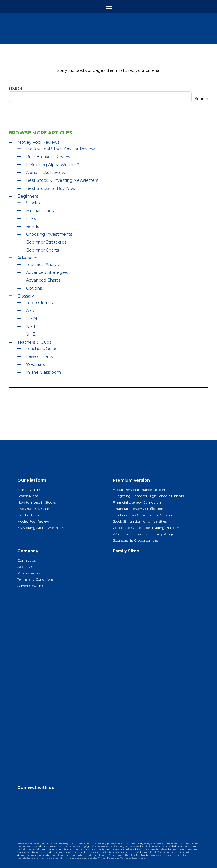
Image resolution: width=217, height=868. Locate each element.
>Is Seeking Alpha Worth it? (40, 528)
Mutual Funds (40, 211)
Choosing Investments (49, 234)
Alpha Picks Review (46, 173)
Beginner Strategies (46, 242)
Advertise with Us (32, 586)
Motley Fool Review (33, 521)
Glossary (26, 296)
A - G (31, 310)
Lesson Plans (39, 356)
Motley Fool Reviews (38, 142)
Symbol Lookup (31, 515)
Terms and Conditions (35, 579)
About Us (25, 567)
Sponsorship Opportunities (135, 540)
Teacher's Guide (42, 349)
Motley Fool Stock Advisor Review (60, 149)
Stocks (33, 203)
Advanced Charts (43, 280)
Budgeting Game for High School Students (148, 496)
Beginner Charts (42, 250)
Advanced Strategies (47, 272)
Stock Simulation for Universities (140, 521)
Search (15, 89)
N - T (31, 326)
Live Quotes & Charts (35, 509)
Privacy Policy (29, 573)
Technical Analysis (44, 265)
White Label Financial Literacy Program (146, 534)
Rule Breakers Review (48, 157)
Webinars (35, 364)
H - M (32, 318)
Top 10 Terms (39, 303)
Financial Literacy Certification (138, 509)
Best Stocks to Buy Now (51, 188)
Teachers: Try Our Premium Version (142, 515)
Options (34, 288)
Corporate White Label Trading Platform (147, 528)
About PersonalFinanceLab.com (140, 490)
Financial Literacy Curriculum (138, 502)
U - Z (31, 334)
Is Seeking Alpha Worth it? (53, 165)
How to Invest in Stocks (37, 502)
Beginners (28, 196)
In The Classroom (43, 372)
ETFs (31, 218)
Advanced (27, 258)
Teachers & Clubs (34, 342)
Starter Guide (28, 490)
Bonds (32, 227)
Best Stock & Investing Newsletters (62, 180)
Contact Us (27, 560)
